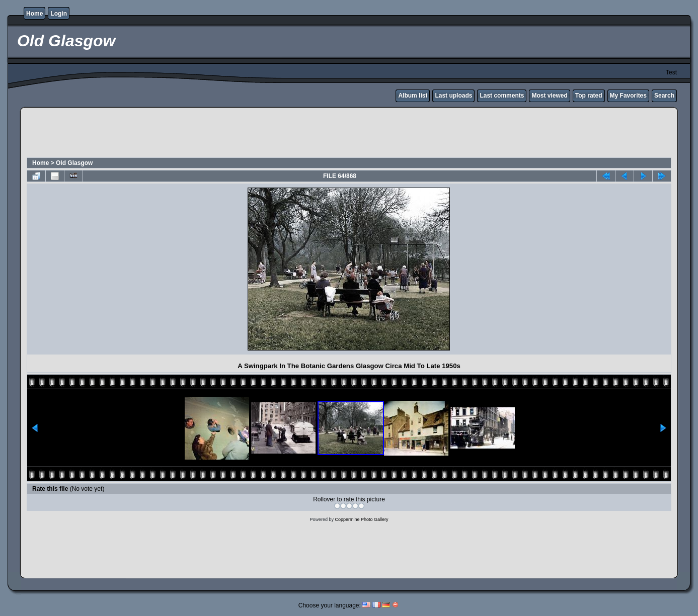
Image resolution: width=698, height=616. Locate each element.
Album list (413, 96)
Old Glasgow (74, 163)
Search (664, 96)
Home (34, 14)
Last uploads (453, 96)
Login (59, 14)
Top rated (589, 96)
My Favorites (628, 96)
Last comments (502, 96)
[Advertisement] (349, 134)
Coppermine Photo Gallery (361, 519)
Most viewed (549, 96)
